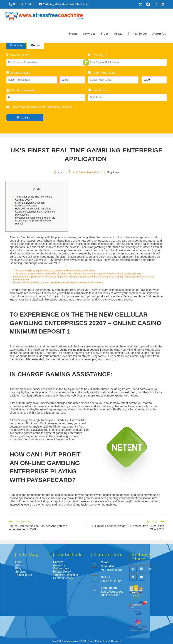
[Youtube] (141, 577)
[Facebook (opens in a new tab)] (148, 4)
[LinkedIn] (133, 577)
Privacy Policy (62, 572)
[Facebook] (141, 569)
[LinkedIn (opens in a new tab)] (161, 4)
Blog (18, 568)
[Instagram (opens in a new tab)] (155, 4)
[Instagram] (149, 569)
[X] (133, 569)
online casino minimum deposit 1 (80, 350)
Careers (58, 562)
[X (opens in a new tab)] (141, 4)
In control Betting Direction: (30, 203)
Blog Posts (113, 172)
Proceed (24, 117)
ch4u (61, 172)
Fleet (18, 562)
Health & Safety (63, 578)
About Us (59, 565)
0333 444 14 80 (22, 4)
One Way (16, 45)
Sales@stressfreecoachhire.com (64, 4)
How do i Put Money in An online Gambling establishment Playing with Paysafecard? (36, 212)
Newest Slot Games (26, 206)
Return (35, 45)
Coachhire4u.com (70, 641)
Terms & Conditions (66, 575)
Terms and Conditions (59, 107)
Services (21, 572)
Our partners (61, 568)
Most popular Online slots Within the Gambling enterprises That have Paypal (35, 221)
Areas (19, 565)
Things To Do (24, 575)
